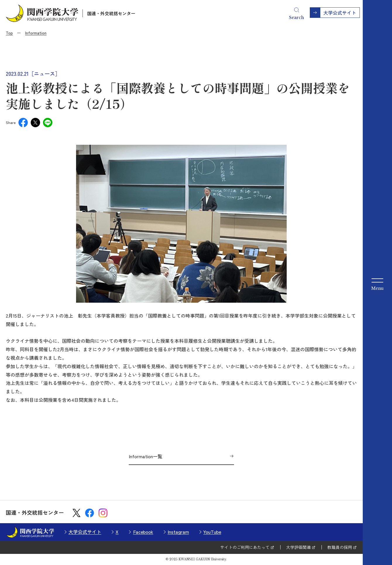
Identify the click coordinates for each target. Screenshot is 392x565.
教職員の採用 (340, 547)
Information (36, 33)
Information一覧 (146, 456)
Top (9, 33)
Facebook (143, 532)
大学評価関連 (298, 547)
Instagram (178, 532)
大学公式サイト (85, 532)
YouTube (212, 532)
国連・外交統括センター (111, 13)
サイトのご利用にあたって (245, 547)
